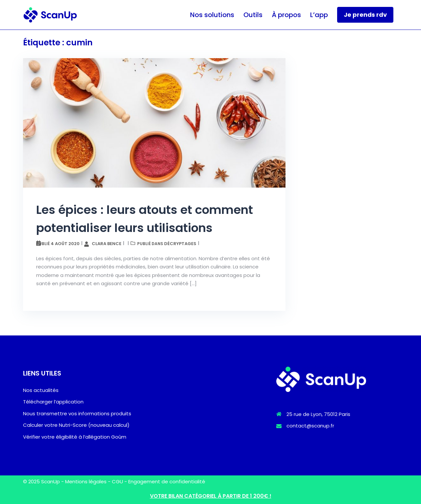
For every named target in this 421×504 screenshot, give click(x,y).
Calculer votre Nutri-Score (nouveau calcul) (76, 425)
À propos (286, 15)
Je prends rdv (365, 15)
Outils (253, 15)
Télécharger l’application (53, 402)
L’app (319, 15)
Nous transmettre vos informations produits (77, 413)
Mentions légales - (88, 481)
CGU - (120, 481)
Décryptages (180, 244)
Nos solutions (212, 15)
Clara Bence (107, 244)
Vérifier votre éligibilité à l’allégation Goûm (75, 437)
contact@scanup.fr (310, 426)
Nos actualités (41, 390)
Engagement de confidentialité (167, 481)
